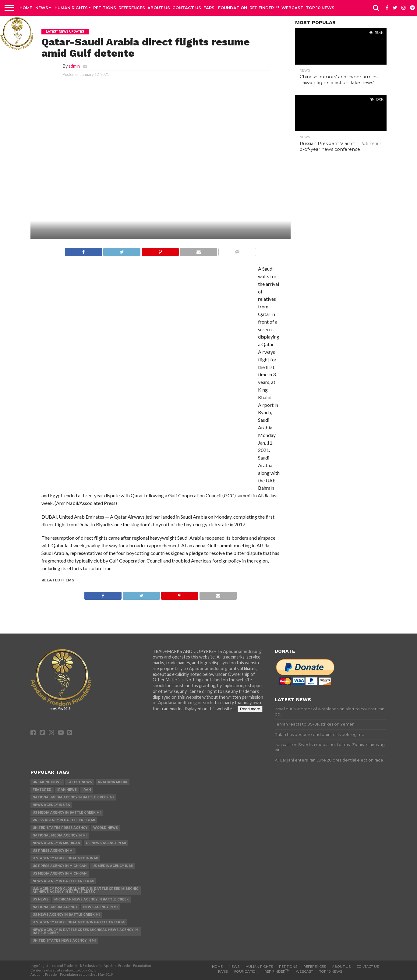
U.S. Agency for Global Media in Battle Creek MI (79, 922)
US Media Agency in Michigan (60, 873)
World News (106, 828)
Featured (42, 790)
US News (41, 899)
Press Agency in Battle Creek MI (64, 820)
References (132, 8)
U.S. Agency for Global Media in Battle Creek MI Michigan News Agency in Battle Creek (85, 890)
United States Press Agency (60, 828)
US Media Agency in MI (113, 866)
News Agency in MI (100, 907)
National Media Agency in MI (60, 835)
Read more (250, 709)
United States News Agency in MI (64, 941)
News (42, 8)
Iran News (67, 790)
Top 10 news (320, 8)
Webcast (292, 8)
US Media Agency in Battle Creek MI (67, 813)
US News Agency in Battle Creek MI (66, 915)
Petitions (105, 8)
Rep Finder (264, 7)
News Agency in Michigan (56, 843)
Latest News (80, 782)
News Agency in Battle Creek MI (63, 881)
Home (26, 8)
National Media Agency (55, 907)
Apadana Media (113, 782)
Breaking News (47, 782)
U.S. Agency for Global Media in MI (65, 858)
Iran (87, 790)
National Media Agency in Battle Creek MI (73, 797)
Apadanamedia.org (242, 651)
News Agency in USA (51, 805)
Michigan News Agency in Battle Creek (92, 899)
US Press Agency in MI (53, 851)
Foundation (233, 8)
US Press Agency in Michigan (60, 866)
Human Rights (71, 8)
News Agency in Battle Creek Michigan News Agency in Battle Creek (85, 931)
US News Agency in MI (106, 843)
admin (74, 66)
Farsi (210, 8)
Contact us (187, 8)
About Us (159, 8)
